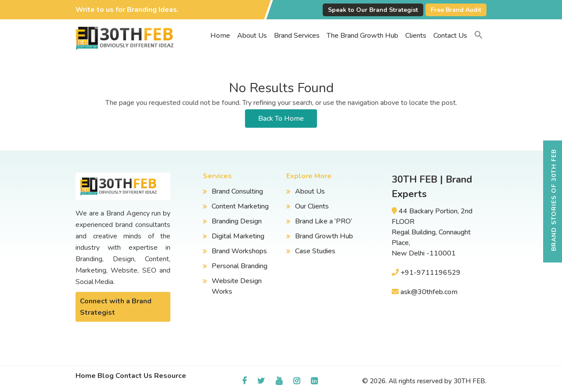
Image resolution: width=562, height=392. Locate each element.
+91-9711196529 (431, 273)
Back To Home (281, 119)
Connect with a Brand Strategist (116, 307)
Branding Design (237, 221)
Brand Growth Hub (324, 236)
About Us (252, 36)
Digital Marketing (238, 236)
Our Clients (312, 206)
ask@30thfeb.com (429, 292)
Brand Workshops (239, 251)
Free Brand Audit (456, 10)
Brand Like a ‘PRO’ (324, 221)
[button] (479, 36)
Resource (170, 376)
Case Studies (315, 251)
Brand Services (297, 36)
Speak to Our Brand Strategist (373, 10)
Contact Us (450, 36)
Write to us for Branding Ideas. (127, 10)
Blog (106, 376)
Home (220, 36)
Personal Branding (240, 266)
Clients (416, 36)
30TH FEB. (470, 381)
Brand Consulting (237, 191)
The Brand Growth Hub (362, 36)
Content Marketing (240, 206)
